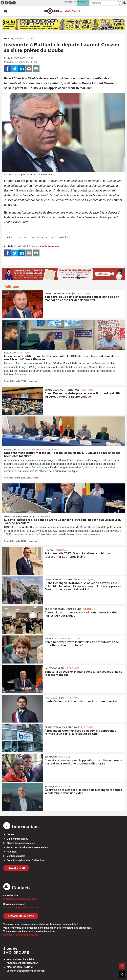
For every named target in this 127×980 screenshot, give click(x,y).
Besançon (11, 38)
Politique (26, 38)
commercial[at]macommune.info (21, 908)
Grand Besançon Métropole (62, 390)
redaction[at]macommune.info (20, 899)
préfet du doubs (60, 237)
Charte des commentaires (21, 843)
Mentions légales (16, 856)
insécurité (22, 237)
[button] (119, 3)
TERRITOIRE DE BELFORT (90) (60, 293)
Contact (11, 834)
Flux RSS (12, 852)
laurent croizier (40, 237)
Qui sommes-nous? (17, 839)
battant (10, 237)
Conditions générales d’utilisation (25, 860)
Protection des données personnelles (27, 847)
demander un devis (21, 916)
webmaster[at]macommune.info (21, 935)
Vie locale (52, 449)
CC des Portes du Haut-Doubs (63, 609)
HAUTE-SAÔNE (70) (55, 668)
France (49, 550)
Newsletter (16, 868)
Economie (24, 449)
